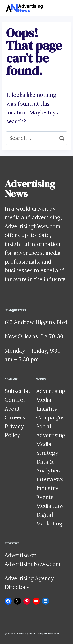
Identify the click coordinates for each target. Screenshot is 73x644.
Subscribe (17, 391)
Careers (15, 417)
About (12, 409)
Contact (15, 400)
